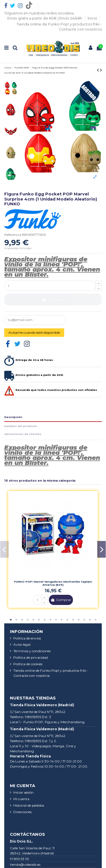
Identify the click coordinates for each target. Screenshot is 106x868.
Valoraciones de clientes (23, 434)
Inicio (93, 18)
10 (62, 620)
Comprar (53, 299)
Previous (5, 549)
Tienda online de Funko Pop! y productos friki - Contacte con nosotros (51, 673)
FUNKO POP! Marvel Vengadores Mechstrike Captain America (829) (53, 583)
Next (101, 549)
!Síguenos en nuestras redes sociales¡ (39, 13)
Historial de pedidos (29, 805)
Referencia (13, 235)
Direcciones (22, 812)
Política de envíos (27, 638)
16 (96, 620)
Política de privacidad (31, 657)
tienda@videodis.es (25, 864)
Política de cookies (28, 664)
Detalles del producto (21, 426)
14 (84, 620)
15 (90, 620)
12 (73, 620)
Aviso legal (22, 644)
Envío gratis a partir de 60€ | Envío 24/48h (45, 18)
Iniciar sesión (23, 792)
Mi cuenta (21, 799)
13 (79, 620)
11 (67, 620)
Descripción (13, 417)
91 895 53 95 (19, 859)
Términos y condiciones (32, 651)
